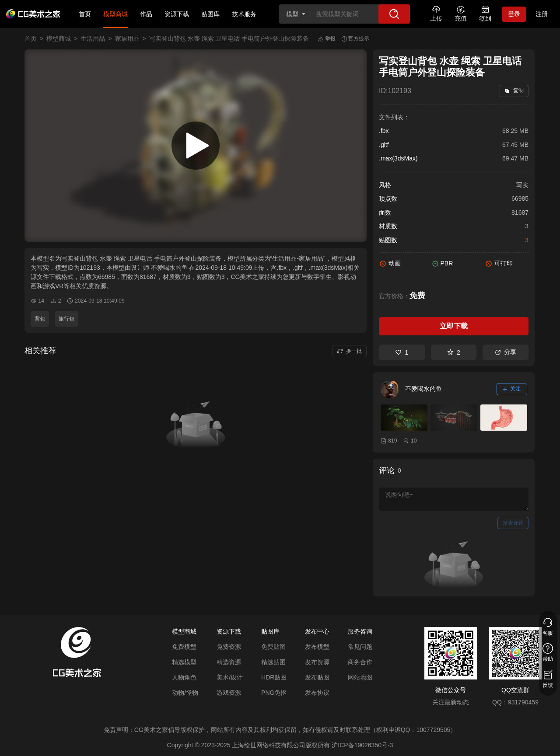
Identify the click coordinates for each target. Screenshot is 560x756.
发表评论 (513, 523)
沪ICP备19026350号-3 (362, 745)
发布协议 (317, 693)
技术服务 (244, 14)
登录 (514, 14)
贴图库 (210, 14)
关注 (512, 389)
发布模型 (317, 647)
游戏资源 (229, 693)
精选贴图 (273, 662)
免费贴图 (273, 647)
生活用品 (93, 38)
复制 (514, 91)
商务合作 (360, 662)
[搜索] (394, 14)
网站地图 (360, 677)
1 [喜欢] (402, 352)
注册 (542, 14)
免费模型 (184, 647)
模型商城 (115, 14)
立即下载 (454, 326)
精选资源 (229, 662)
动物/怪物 (185, 693)
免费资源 (229, 647)
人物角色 (184, 677)
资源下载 (177, 14)
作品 (146, 14)
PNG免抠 (274, 693)
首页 (85, 14)
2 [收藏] (454, 352)
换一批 (349, 351)
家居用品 (127, 38)
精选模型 (184, 662)
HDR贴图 (274, 677)
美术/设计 (230, 677)
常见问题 (360, 647)
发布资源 (317, 662)
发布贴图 (317, 677)
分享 (506, 352)
